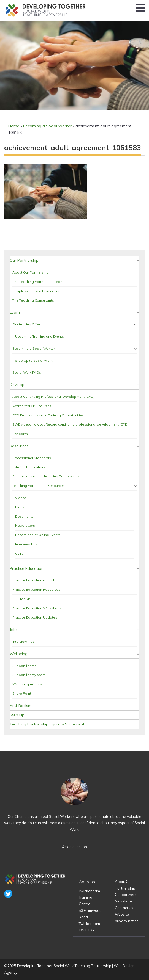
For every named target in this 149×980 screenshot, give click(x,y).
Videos (21, 498)
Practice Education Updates (35, 617)
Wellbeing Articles (27, 684)
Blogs (20, 507)
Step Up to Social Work (34, 361)
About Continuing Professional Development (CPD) (53, 397)
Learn (15, 312)
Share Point (22, 693)
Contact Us (124, 908)
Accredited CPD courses (32, 406)
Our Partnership (24, 260)
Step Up (17, 715)
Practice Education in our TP (35, 580)
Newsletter (124, 901)
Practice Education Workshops (37, 608)
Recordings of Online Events (38, 535)
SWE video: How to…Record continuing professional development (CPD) (71, 424)
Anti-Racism (21, 706)
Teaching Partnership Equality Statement (47, 724)
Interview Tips (26, 544)
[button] (140, 8)
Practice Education (27, 568)
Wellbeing (19, 654)
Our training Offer (26, 324)
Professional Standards (32, 458)
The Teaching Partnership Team (38, 282)
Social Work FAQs (27, 372)
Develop (17, 385)
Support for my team (29, 675)
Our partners (126, 895)
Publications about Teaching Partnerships (46, 476)
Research (20, 434)
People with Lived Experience (36, 291)
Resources (19, 446)
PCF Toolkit (21, 599)
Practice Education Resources (36, 590)
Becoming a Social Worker (47, 126)
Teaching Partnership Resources (39, 486)
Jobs (14, 630)
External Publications (29, 467)
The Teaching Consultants (33, 300)
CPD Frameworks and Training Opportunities (48, 415)
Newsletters (25, 525)
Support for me (25, 666)
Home (14, 126)
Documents (24, 516)
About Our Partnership (30, 272)
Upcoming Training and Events (40, 336)
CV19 (19, 554)
